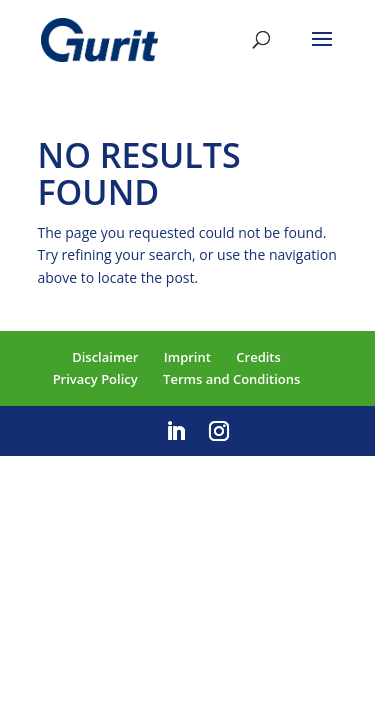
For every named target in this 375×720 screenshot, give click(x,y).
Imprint (187, 357)
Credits (258, 357)
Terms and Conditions (231, 379)
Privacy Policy (95, 379)
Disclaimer (105, 357)
